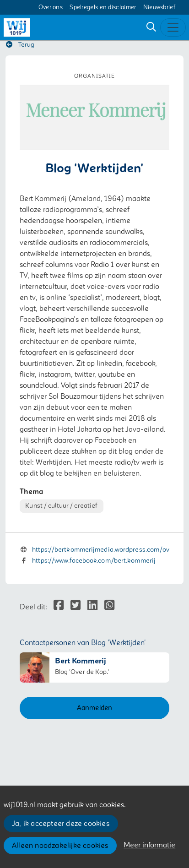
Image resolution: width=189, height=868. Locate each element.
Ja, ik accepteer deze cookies (61, 824)
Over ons (51, 7)
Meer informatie (149, 845)
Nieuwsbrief (159, 7)
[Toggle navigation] (173, 27)
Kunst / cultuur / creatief (61, 506)
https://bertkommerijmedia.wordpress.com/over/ (105, 550)
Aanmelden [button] (95, 708)
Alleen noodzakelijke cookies (60, 846)
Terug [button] (20, 45)
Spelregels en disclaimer (103, 7)
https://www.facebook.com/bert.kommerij (94, 561)
